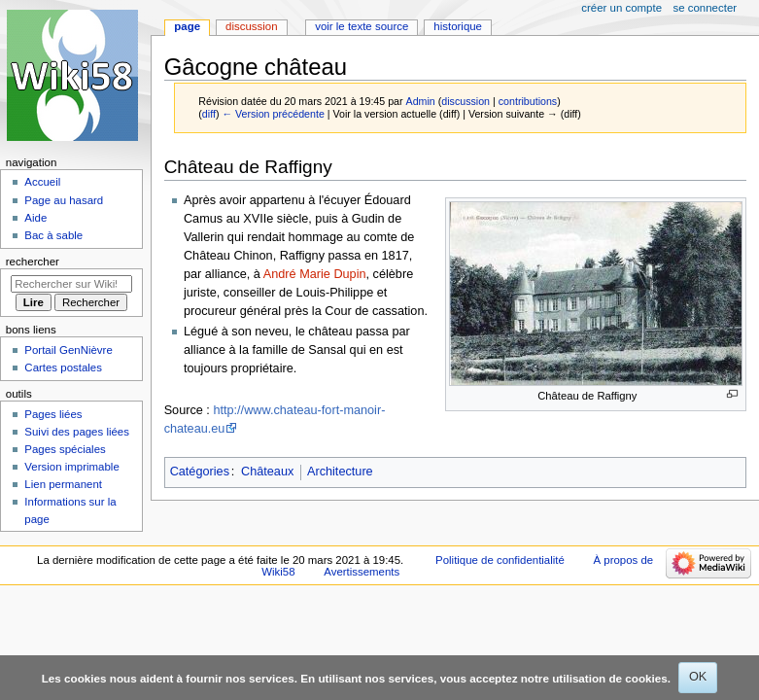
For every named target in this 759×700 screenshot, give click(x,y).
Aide (35, 218)
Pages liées (53, 414)
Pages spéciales (65, 449)
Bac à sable (53, 235)
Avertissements (362, 572)
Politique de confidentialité (500, 560)
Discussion (251, 26)
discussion (466, 101)
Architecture (340, 472)
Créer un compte (621, 8)
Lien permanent (63, 484)
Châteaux (267, 472)
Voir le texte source (362, 26)
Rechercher (33, 262)
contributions (528, 101)
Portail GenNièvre (68, 350)
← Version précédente (273, 114)
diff (209, 114)
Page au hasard (64, 200)
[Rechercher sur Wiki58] (71, 284)
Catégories (200, 472)
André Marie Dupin (315, 274)
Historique (458, 26)
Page (187, 26)
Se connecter (706, 8)
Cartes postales (63, 367)
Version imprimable (71, 467)
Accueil (42, 182)
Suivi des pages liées (77, 432)
